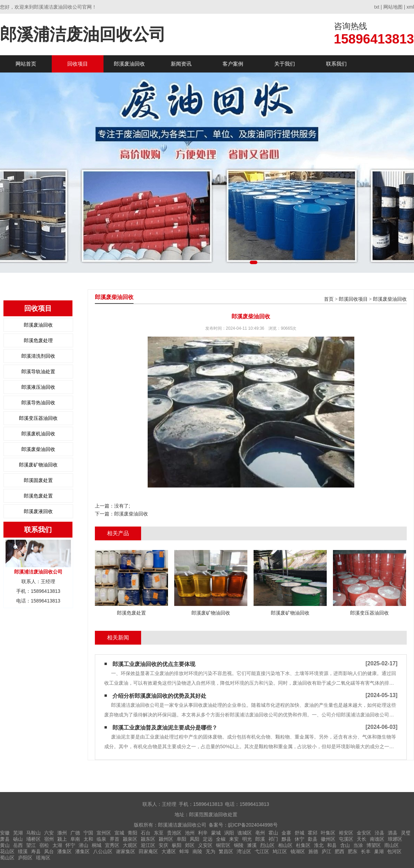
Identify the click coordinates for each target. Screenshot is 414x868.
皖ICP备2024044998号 (253, 825)
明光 (247, 839)
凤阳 (195, 839)
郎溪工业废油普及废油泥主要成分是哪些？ (165, 728)
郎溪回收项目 (353, 299)
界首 (115, 839)
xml (410, 7)
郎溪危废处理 (38, 340)
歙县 (313, 839)
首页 (329, 299)
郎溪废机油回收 (38, 434)
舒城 (299, 833)
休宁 (299, 839)
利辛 (203, 833)
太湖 (57, 845)
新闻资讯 (181, 64)
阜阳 (181, 839)
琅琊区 (395, 839)
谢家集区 (126, 851)
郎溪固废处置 (38, 480)
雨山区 (392, 845)
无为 (210, 851)
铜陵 (239, 845)
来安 (234, 839)
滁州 (62, 833)
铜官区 (223, 845)
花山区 (7, 851)
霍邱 (313, 833)
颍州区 (166, 839)
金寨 (286, 833)
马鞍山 (33, 833)
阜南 (75, 839)
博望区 (374, 845)
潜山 (83, 845)
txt (377, 7)
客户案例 (233, 64)
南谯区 (377, 839)
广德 (75, 833)
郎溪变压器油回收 (38, 418)
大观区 (130, 845)
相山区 (285, 845)
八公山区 (103, 851)
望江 (31, 845)
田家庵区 (148, 851)
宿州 (49, 839)
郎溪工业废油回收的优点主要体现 (154, 664)
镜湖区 (298, 851)
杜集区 (303, 845)
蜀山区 (7, 858)
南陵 (197, 851)
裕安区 (346, 833)
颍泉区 (130, 839)
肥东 (353, 851)
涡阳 (229, 833)
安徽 (5, 833)
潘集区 (65, 851)
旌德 (313, 851)
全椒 (221, 839)
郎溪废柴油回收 (38, 449)
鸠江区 (280, 851)
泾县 (379, 833)
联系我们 (336, 64)
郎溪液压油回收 (38, 387)
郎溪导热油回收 (38, 403)
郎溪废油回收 (129, 64)
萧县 (5, 839)
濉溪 (252, 845)
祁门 (273, 839)
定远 (208, 839)
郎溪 (260, 839)
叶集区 (328, 833)
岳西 (18, 845)
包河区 (394, 851)
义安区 (205, 845)
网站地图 (393, 7)
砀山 (18, 839)
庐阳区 (25, 858)
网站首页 (26, 64)
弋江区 (262, 851)
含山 (345, 845)
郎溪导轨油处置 (38, 372)
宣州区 (104, 833)
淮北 (319, 845)
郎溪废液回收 (38, 511)
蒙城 (216, 833)
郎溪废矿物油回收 (38, 465)
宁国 (88, 833)
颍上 (62, 839)
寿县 (36, 851)
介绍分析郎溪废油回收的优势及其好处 (159, 696)
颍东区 (148, 839)
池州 (190, 833)
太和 (88, 839)
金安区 (364, 833)
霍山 (273, 833)
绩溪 (23, 851)
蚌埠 (184, 851)
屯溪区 (346, 839)
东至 (159, 833)
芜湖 (18, 833)
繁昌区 (226, 851)
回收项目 (78, 64)
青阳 (132, 833)
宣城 (119, 833)
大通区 (169, 851)
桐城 (97, 845)
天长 (362, 839)
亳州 (260, 833)
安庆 (164, 845)
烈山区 (267, 845)
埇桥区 (33, 839)
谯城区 (245, 833)
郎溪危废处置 (38, 496)
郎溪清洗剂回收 (38, 356)
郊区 (190, 845)
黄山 (5, 845)
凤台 (49, 851)
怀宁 (70, 845)
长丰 (366, 851)
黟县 (286, 839)
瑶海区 (43, 858)
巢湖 (379, 851)
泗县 (393, 833)
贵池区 (174, 833)
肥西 (339, 851)
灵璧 (406, 833)
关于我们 (285, 64)
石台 (146, 833)
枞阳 (177, 845)
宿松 (44, 845)
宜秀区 (112, 845)
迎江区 (148, 845)
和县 (332, 845)
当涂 (358, 845)
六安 (49, 833)
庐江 (326, 851)
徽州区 (328, 839)
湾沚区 (244, 851)
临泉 (101, 839)
